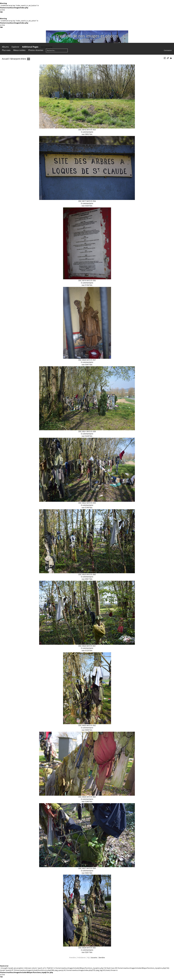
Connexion (168, 50)
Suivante (94, 958)
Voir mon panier (47, 47)
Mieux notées (19, 50)
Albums (5, 47)
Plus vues (6, 50)
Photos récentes (36, 50)
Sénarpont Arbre (18, 59)
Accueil (5, 59)
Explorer (15, 47)
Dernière (102, 958)
